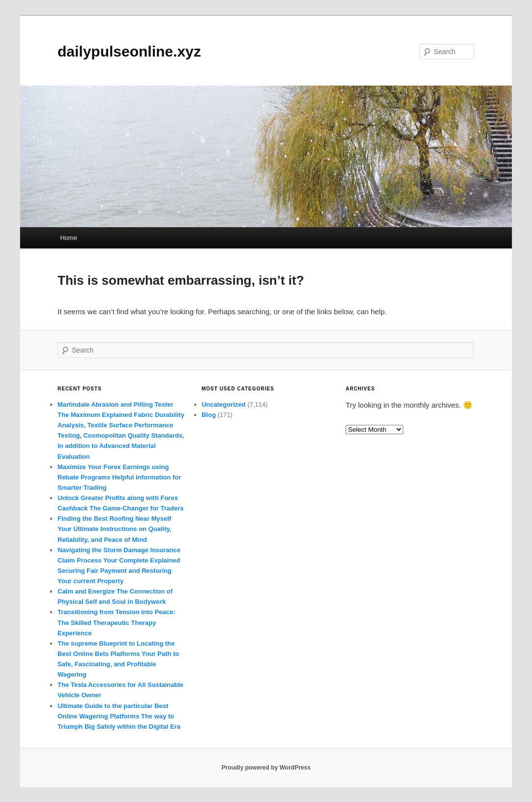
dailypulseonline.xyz (129, 51)
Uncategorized (224, 404)
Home (69, 238)
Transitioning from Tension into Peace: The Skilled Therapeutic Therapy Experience (117, 622)
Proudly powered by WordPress (266, 768)
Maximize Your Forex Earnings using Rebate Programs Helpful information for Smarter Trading (119, 477)
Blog (209, 415)
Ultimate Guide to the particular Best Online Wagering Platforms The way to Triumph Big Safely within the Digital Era (119, 716)
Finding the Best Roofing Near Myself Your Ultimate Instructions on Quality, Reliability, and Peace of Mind (114, 529)
